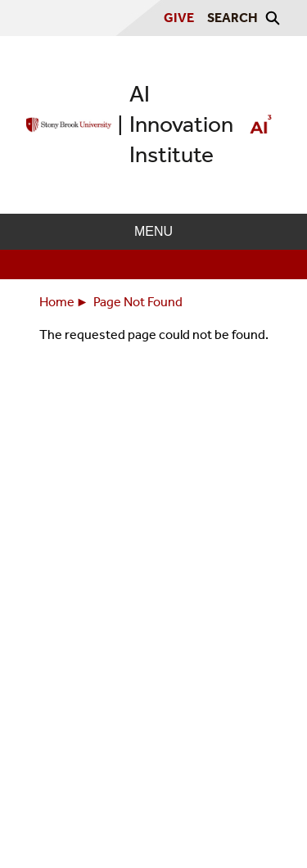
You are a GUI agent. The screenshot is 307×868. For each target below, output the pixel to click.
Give (179, 18)
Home (57, 302)
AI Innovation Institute (181, 124)
